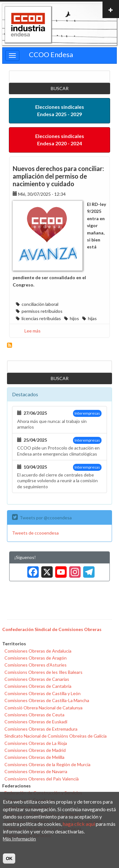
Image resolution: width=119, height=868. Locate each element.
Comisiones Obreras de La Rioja (36, 743)
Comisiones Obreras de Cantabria (38, 686)
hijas (92, 318)
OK (9, 858)
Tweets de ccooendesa (35, 533)
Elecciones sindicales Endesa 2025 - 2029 (60, 110)
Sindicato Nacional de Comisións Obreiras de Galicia (56, 736)
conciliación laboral (40, 304)
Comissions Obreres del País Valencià (42, 779)
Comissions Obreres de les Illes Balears (43, 672)
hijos (74, 318)
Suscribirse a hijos (10, 345)
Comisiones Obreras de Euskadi (36, 722)
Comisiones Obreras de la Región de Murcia (47, 764)
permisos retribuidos (42, 311)
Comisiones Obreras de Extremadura (41, 729)
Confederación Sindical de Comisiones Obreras (52, 629)
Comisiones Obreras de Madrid (35, 750)
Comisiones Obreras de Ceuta (34, 715)
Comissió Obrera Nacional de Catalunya (43, 708)
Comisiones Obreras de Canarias (37, 679)
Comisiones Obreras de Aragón (36, 658)
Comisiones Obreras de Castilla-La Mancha (47, 700)
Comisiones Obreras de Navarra (36, 771)
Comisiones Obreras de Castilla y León (43, 693)
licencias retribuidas (41, 318)
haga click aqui (79, 824)
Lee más (33, 331)
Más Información (19, 839)
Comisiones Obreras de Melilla (34, 757)
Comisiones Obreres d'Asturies (36, 665)
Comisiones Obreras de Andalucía (38, 651)
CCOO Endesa (51, 54)
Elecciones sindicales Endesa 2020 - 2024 (60, 140)
